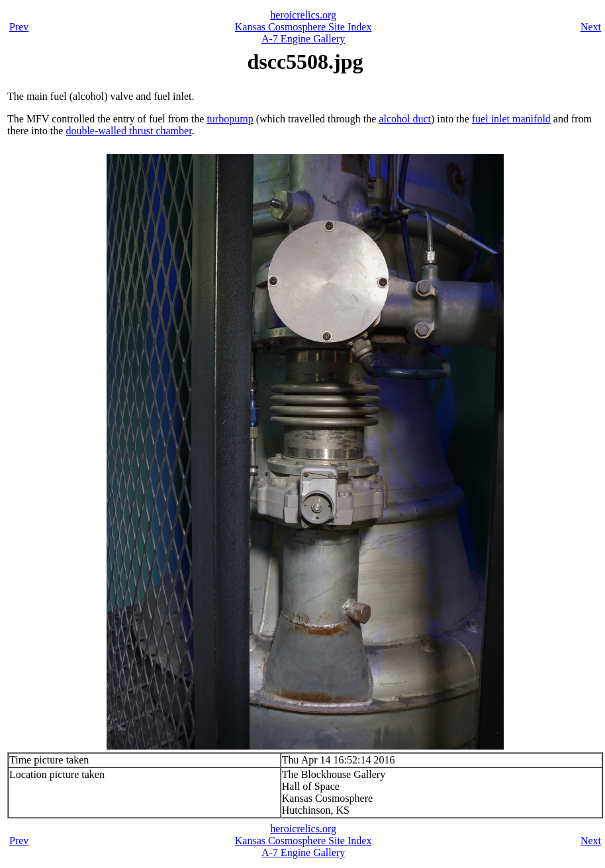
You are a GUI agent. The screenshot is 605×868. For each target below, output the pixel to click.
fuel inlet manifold (511, 119)
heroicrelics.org (303, 15)
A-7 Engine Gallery (303, 39)
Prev (19, 27)
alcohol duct (405, 119)
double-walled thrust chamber (128, 131)
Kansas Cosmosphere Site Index (303, 27)
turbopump (230, 119)
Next (591, 27)
